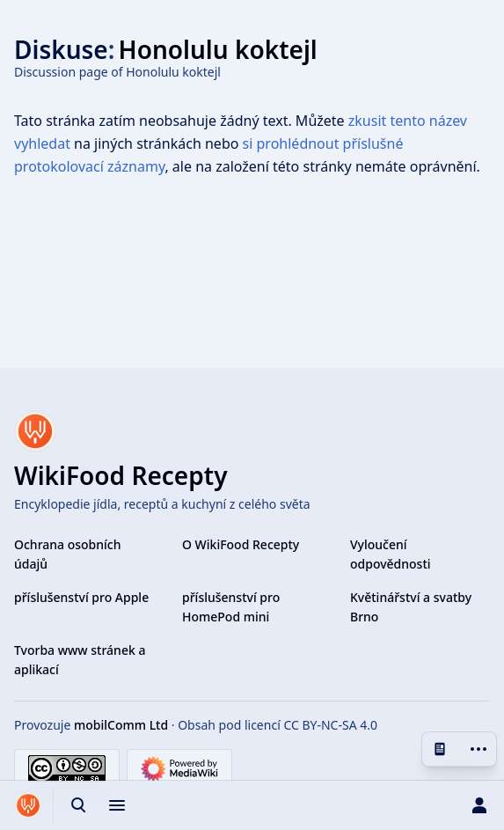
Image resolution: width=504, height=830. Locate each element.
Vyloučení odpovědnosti (391, 554)
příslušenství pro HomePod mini (231, 607)
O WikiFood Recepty (241, 544)
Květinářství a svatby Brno (411, 607)
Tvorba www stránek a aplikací (80, 660)
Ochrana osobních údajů (68, 554)
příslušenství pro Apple (81, 597)
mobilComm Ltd (121, 725)
